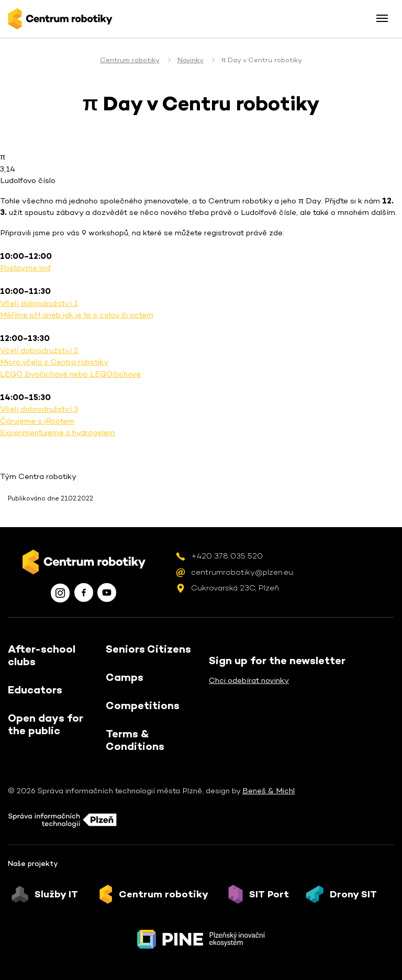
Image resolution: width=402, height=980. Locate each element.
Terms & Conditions (135, 740)
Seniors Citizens (148, 649)
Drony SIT (353, 894)
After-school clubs (42, 655)
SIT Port (269, 894)
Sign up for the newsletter (277, 660)
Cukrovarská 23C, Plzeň (235, 588)
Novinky (191, 60)
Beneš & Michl (269, 790)
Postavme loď (25, 267)
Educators (35, 690)
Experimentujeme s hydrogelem (58, 432)
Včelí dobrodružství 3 (39, 409)
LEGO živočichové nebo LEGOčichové (70, 374)
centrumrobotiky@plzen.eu (242, 572)
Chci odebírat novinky (249, 680)
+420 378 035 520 (227, 556)
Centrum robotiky (130, 60)
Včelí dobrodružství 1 (39, 303)
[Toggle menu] (382, 18)
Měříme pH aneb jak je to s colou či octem (77, 315)
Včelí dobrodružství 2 (39, 350)
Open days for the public (46, 724)
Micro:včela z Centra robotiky (54, 362)
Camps (125, 677)
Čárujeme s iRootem (37, 421)
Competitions (143, 705)
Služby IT (56, 894)
